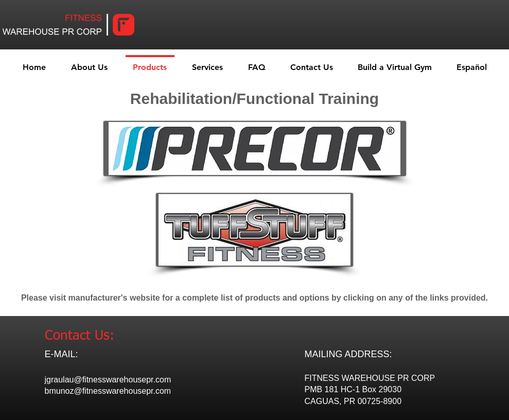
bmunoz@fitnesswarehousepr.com (108, 391)
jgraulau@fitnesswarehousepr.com (108, 380)
